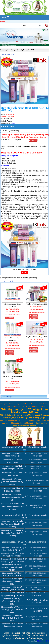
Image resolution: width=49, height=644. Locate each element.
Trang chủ (14, 50)
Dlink (13, 123)
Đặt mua (34, 140)
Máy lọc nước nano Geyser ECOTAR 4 (12, 305)
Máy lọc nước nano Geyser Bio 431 (12, 378)
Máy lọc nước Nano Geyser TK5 (37, 337)
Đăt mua (10, 318)
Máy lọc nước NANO (27, 50)
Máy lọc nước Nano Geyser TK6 (37, 304)
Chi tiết (34, 318)
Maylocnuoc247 (43, 641)
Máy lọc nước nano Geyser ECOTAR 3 (12, 339)
